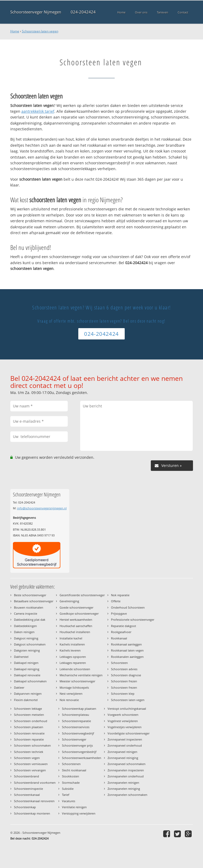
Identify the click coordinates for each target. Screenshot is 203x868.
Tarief (66, 795)
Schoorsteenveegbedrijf (78, 733)
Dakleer (19, 687)
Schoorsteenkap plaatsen (79, 709)
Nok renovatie (69, 700)
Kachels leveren (70, 650)
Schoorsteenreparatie (76, 721)
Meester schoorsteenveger (77, 681)
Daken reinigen (24, 632)
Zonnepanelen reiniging (124, 789)
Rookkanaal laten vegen (127, 650)
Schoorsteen (119, 663)
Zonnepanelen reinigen (123, 783)
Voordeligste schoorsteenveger (129, 733)
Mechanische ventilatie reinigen (81, 675)
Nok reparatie (120, 595)
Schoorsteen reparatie (29, 739)
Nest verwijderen (71, 694)
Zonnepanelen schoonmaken (127, 795)
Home (15, 31)
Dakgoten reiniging (27, 650)
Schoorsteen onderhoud (31, 721)
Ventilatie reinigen (74, 807)
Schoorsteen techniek (29, 752)
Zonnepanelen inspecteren (126, 770)
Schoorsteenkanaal (27, 795)
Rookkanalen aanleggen (127, 657)
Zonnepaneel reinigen (122, 752)
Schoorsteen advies (124, 669)
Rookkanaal (119, 638)
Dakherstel (21, 657)
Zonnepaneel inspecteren (125, 739)
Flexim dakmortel (26, 700)
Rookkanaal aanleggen (126, 644)
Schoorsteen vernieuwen (31, 764)
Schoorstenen (71, 764)
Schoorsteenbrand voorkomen (35, 783)
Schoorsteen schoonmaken (32, 745)
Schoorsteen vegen (27, 758)
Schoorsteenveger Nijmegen (36, 12)
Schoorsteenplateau (76, 715)
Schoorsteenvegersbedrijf (79, 752)
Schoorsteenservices (76, 727)
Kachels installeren (72, 644)
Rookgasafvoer (121, 632)
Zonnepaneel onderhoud (125, 745)
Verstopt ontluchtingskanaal (127, 709)
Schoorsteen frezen (124, 681)
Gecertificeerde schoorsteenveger (82, 595)
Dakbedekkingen (25, 626)
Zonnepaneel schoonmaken (127, 764)
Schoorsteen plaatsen (29, 727)
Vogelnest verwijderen (123, 721)
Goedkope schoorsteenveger (79, 613)
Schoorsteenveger (74, 739)
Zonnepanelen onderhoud (126, 776)
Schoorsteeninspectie (28, 789)
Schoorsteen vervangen (30, 770)
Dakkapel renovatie (27, 675)
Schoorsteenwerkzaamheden (82, 758)
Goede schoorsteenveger (76, 607)
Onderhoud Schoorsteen (128, 607)
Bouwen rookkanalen (29, 607)
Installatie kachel (71, 638)
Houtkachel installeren (75, 632)
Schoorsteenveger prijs (77, 745)
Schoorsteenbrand (26, 776)
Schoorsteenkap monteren (32, 813)
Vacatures (69, 801)
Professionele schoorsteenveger (133, 620)
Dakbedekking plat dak (30, 620)
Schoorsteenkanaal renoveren (34, 801)
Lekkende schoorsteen (75, 669)
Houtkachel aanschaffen (76, 626)
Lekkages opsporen (73, 657)
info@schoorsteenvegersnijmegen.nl (42, 508)
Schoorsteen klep (123, 694)
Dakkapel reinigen (26, 663)
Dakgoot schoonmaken (30, 644)
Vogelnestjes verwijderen (125, 727)
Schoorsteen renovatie (29, 733)
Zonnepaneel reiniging (123, 758)
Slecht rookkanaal (74, 770)
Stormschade (71, 783)
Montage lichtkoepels (74, 687)
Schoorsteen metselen (29, 715)
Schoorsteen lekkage (28, 709)
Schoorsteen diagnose (126, 675)
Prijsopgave (119, 613)
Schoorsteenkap (25, 807)
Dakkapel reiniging (27, 669)
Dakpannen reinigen (28, 694)
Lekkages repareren (73, 663)
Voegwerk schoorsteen (123, 715)
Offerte (116, 601)
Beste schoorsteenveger (30, 595)
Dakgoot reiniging (26, 638)
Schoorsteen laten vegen (40, 31)
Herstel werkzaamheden (76, 620)
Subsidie (68, 789)
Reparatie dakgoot (124, 626)
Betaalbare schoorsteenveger (34, 601)
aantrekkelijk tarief (38, 111)
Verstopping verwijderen (79, 813)
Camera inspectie (26, 613)
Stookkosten (71, 776)
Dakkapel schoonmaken (30, 681)
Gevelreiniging (69, 601)
